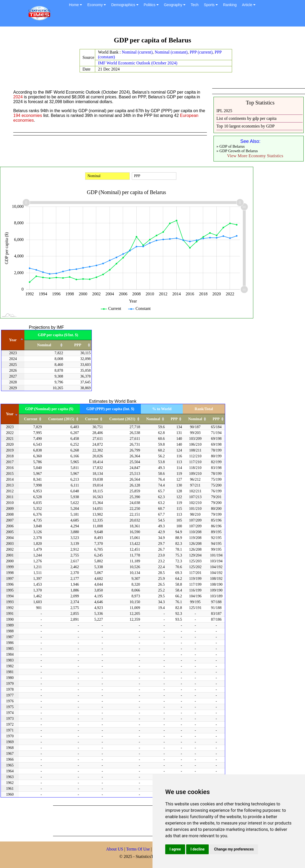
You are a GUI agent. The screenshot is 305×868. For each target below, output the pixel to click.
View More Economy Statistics (255, 156)
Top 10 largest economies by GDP (245, 126)
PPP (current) (201, 52)
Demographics (125, 5)
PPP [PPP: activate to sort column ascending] (78, 345)
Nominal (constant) (171, 52)
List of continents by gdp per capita (247, 118)
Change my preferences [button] (234, 849)
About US (115, 849)
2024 (18, 97)
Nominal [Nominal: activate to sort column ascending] (44, 345)
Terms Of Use (138, 849)
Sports (211, 5)
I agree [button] (175, 849)
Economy (97, 5)
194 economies (28, 115)
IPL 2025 (224, 111)
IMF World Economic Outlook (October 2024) (138, 63)
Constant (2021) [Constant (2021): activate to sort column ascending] (122, 419)
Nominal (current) (137, 52)
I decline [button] (197, 849)
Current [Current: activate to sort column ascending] (31, 419)
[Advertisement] (150, 820)
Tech (195, 5)
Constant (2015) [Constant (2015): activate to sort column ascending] (61, 419)
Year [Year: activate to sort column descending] (13, 340)
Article (249, 5)
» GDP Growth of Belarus (237, 151)
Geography (175, 5)
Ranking (230, 5)
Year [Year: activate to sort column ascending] (10, 414)
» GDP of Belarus (231, 146)
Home (75, 5)
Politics (151, 5)
